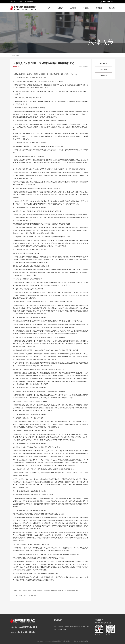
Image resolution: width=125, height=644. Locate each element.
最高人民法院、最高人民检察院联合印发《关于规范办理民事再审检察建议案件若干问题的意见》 (48, 591)
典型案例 (12, 2)
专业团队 (86, 8)
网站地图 (86, 641)
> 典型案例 (104, 69)
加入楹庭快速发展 (29, 2)
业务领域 (73, 8)
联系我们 (112, 8)
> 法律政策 (104, 63)
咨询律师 (20, 2)
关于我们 (60, 8)
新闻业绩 (99, 8)
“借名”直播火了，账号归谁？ (27, 595)
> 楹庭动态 (104, 76)
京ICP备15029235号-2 (77, 641)
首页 (49, 8)
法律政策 (17, 55)
